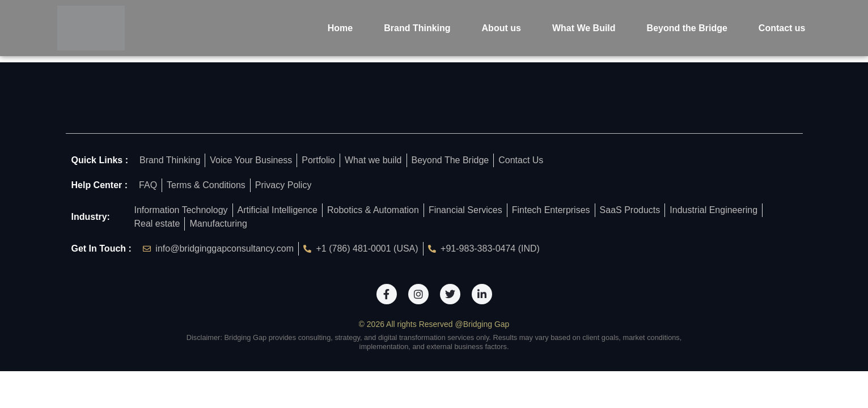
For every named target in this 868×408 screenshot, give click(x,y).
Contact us (782, 28)
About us (501, 28)
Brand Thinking (417, 28)
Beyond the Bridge (687, 28)
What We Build (584, 28)
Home (340, 28)
